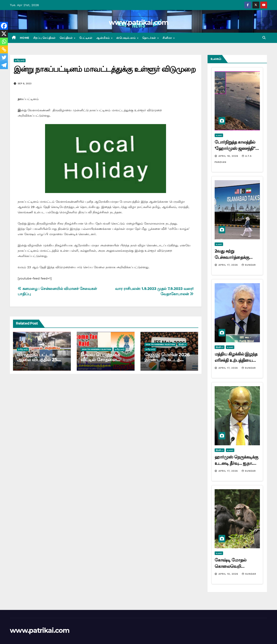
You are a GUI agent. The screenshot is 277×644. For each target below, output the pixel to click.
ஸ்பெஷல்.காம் (126, 38)
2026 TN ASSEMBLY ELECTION (96, 349)
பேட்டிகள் (86, 38)
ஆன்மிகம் (103, 38)
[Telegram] (4, 65)
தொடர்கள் (150, 38)
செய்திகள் (67, 38)
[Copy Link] (4, 49)
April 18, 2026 (229, 156)
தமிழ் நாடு (20, 60)
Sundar (249, 265)
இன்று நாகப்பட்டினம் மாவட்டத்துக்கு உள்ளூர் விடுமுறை (105, 69)
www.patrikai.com (138, 22)
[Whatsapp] (4, 42)
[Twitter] (4, 57)
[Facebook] (4, 26)
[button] (264, 38)
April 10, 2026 (229, 574)
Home (25, 38)
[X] (4, 34)
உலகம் (219, 135)
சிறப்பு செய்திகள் (44, 38)
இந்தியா (182, 344)
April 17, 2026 (229, 265)
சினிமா (168, 38)
